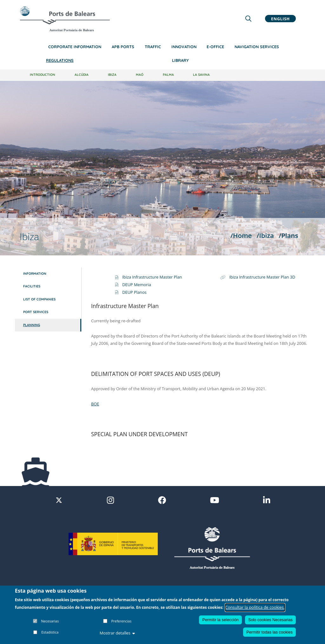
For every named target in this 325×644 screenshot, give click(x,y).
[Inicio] (65, 19)
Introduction (43, 75)
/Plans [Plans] (288, 235)
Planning (32, 325)
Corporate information (75, 47)
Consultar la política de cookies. (255, 607)
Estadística (50, 632)
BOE (95, 404)
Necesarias (50, 621)
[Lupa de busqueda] (248, 18)
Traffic (153, 47)
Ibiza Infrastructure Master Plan (152, 277)
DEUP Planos (134, 292)
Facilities (32, 286)
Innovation (184, 47)
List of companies (39, 299)
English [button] (280, 18)
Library (180, 60)
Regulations (60, 60)
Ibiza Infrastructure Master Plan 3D (262, 277)
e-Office (215, 47)
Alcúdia (82, 75)
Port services (36, 312)
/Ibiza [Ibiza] (265, 235)
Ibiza (112, 75)
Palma (168, 75)
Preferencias (121, 621)
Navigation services (257, 47)
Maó (140, 75)
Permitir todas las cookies (269, 632)
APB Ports (123, 47)
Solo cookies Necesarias (270, 620)
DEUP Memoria (137, 285)
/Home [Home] (241, 235)
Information (35, 274)
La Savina (201, 75)
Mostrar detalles (117, 633)
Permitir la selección (220, 620)
